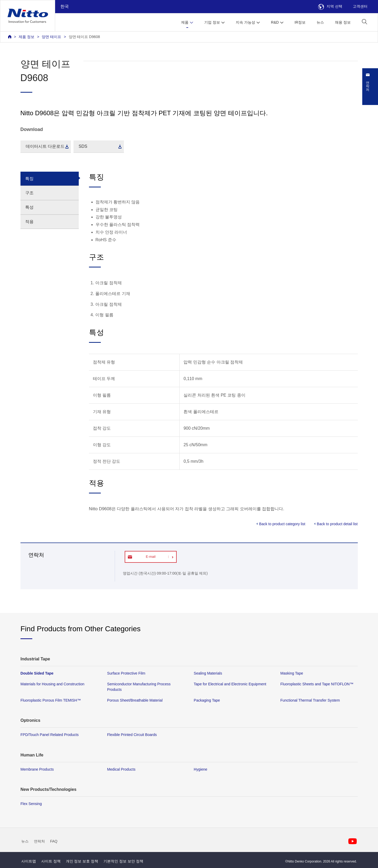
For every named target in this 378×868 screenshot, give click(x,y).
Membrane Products (37, 769)
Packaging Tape (207, 701)
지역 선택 (330, 6)
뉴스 (320, 22)
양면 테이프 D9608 (84, 37)
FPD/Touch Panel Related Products (49, 735)
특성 (29, 207)
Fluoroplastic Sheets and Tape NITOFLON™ (317, 684)
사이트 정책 (51, 861)
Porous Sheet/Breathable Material (135, 701)
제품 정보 (27, 37)
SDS (83, 146)
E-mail (151, 557)
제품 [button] (185, 22)
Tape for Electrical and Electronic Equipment (230, 684)
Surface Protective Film (126, 673)
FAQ (54, 841)
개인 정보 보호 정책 (82, 861)
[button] (364, 22)
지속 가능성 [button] (245, 22)
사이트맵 (29, 861)
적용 (29, 222)
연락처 (39, 841)
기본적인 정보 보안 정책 (123, 861)
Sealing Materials (208, 673)
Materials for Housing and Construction (52, 684)
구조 (29, 193)
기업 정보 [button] (212, 22)
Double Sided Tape (37, 673)
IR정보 (300, 22)
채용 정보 (343, 22)
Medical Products (121, 769)
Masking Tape (292, 673)
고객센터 (360, 6)
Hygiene (201, 769)
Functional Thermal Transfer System (310, 701)
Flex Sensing (31, 804)
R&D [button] (275, 22)
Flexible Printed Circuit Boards (132, 735)
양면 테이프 (51, 37)
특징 (29, 179)
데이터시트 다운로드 (45, 146)
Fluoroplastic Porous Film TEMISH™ (51, 701)
